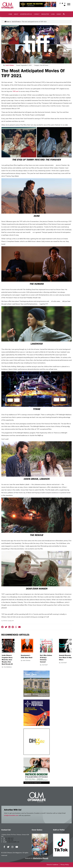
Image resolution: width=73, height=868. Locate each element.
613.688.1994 (9, 841)
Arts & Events (16, 22)
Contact (37, 15)
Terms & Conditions (52, 866)
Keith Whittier (10, 66)
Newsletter (45, 15)
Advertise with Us (26, 15)
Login (53, 15)
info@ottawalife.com (11, 816)
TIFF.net (16, 92)
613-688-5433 (9, 839)
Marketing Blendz (41, 859)
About (16, 15)
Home (10, 15)
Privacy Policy (65, 866)
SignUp (59, 15)
